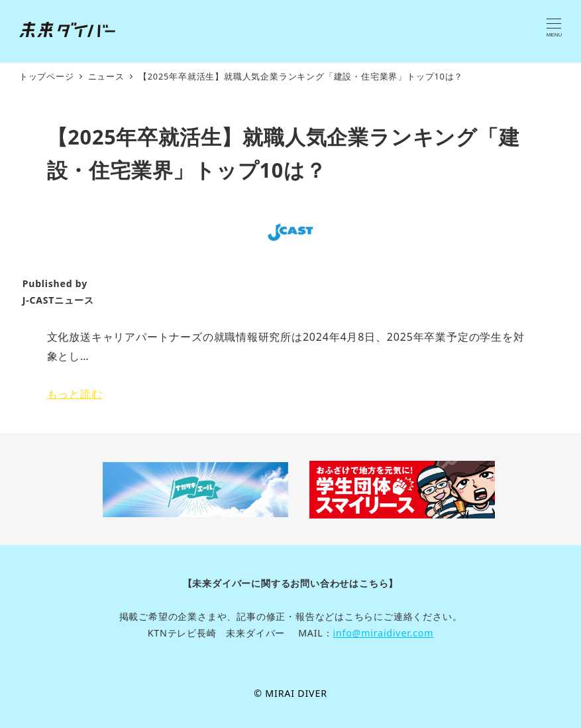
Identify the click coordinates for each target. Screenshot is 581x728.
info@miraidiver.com (383, 633)
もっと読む (75, 394)
